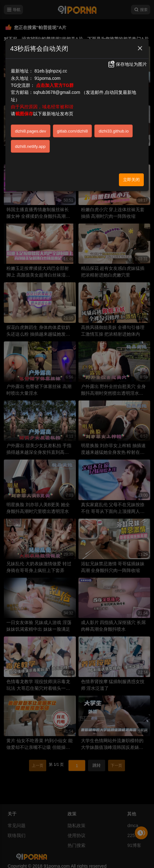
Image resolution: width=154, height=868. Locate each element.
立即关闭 (131, 180)
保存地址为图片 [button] (127, 64)
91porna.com (48, 78)
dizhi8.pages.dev (31, 131)
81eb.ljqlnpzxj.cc (51, 71)
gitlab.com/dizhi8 (73, 131)
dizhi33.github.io (114, 131)
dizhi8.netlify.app (30, 146)
